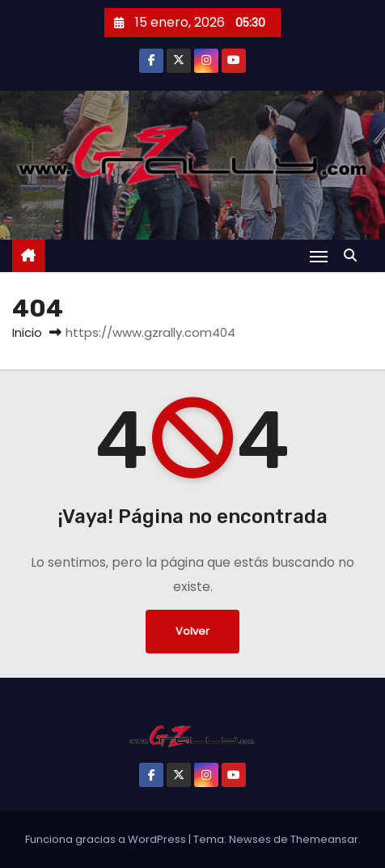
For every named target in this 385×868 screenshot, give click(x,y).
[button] (354, 255)
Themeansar (324, 839)
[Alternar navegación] (319, 256)
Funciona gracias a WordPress (107, 839)
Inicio (27, 332)
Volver (192, 631)
